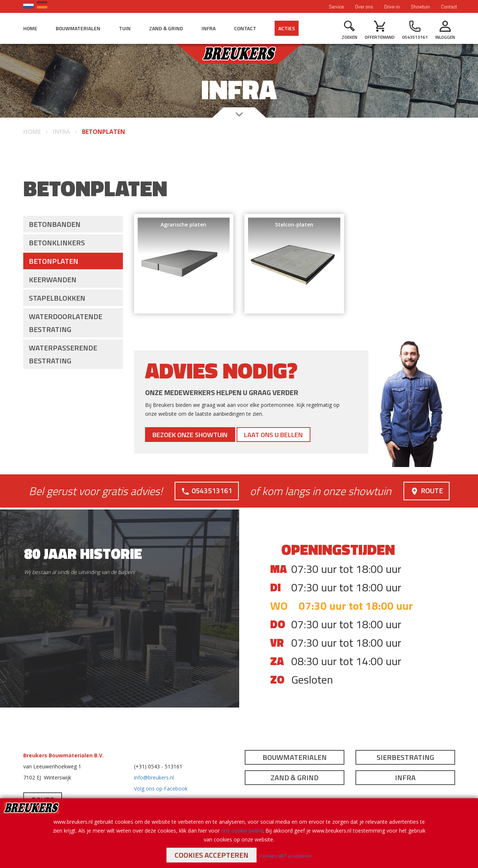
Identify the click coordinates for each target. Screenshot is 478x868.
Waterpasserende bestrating (63, 354)
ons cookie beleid (242, 831)
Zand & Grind (166, 28)
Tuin (125, 28)
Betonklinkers (57, 243)
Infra (209, 28)
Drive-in (392, 7)
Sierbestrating (405, 757)
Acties (287, 28)
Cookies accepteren (212, 855)
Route (426, 490)
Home (30, 28)
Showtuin (420, 7)
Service (336, 7)
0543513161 (207, 490)
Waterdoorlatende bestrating (66, 323)
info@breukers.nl (154, 777)
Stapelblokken (57, 298)
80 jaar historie (83, 554)
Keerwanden (53, 279)
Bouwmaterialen (78, 28)
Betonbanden (55, 224)
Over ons (364, 7)
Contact (449, 7)
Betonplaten (54, 261)
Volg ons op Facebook (161, 789)
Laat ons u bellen (288, 434)
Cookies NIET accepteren (286, 856)
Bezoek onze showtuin (195, 434)
